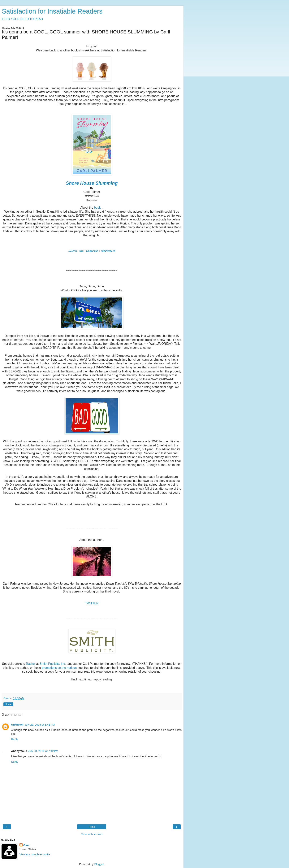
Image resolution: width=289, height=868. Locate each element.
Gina (26, 845)
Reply (15, 739)
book (97, 208)
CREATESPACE (108, 251)
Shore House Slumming (92, 183)
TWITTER (92, 603)
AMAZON (73, 251)
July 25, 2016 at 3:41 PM (40, 725)
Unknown (17, 725)
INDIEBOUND (92, 251)
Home (92, 827)
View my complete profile (35, 854)
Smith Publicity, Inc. (53, 664)
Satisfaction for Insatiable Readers (52, 11)
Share (8, 704)
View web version (92, 834)
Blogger (99, 864)
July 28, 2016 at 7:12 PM (43, 751)
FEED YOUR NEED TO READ (22, 19)
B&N (81, 251)
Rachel (31, 664)
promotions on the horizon (59, 668)
